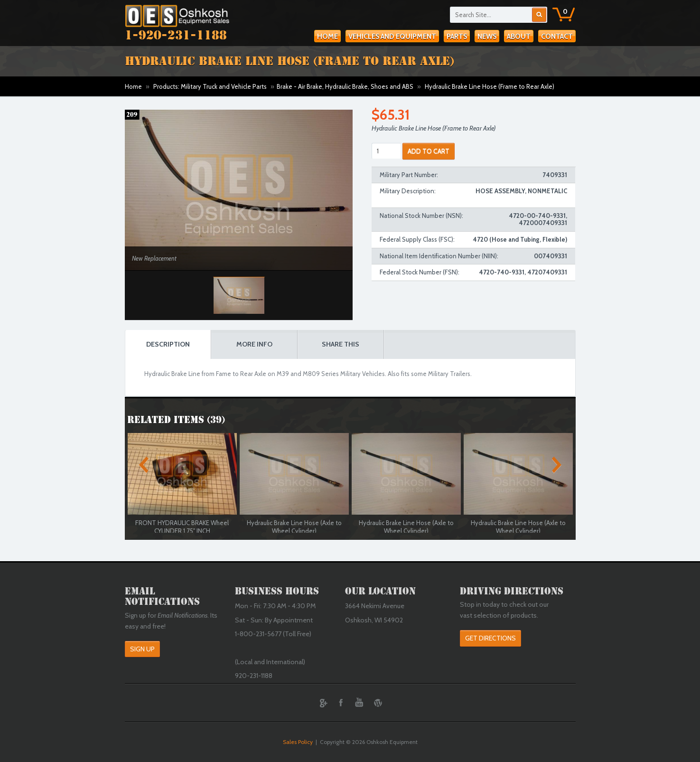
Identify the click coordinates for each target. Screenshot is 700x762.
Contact (557, 37)
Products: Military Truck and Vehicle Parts (210, 86)
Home (327, 37)
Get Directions (490, 638)
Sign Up (142, 649)
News (487, 37)
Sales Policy (298, 742)
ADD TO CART (429, 151)
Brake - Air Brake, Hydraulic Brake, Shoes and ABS (345, 86)
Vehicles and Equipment (392, 37)
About (519, 37)
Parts (457, 37)
